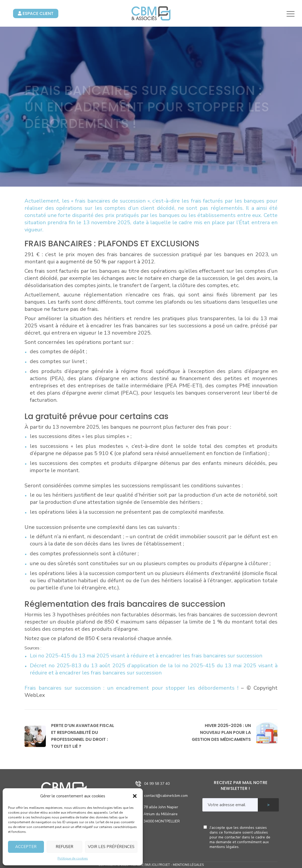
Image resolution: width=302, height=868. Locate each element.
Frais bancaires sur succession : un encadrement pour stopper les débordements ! (133, 688)
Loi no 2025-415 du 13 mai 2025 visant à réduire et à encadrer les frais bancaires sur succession (146, 656)
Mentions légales (188, 865)
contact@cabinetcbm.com (166, 796)
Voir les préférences (111, 847)
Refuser (64, 847)
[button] (135, 796)
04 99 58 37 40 (157, 784)
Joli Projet (161, 865)
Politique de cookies (73, 858)
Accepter (26, 847)
